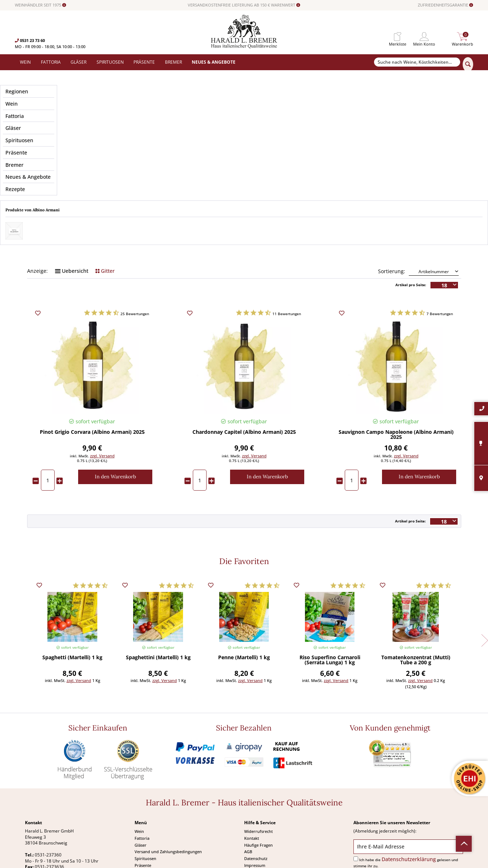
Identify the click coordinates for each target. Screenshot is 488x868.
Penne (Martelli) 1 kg (244, 573)
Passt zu (244, 152)
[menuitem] (398, 37)
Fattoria (142, 754)
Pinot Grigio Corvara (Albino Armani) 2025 (92, 348)
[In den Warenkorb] (115, 393)
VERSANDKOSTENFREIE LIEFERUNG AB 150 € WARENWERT (244, 5)
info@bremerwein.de (62, 789)
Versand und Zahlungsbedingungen (168, 767)
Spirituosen (145, 774)
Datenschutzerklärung (409, 774)
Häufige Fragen (258, 760)
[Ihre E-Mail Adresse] (408, 762)
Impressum (255, 781)
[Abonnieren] (408, 791)
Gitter (105, 187)
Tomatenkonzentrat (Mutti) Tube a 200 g (416, 576)
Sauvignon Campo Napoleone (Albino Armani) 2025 (396, 351)
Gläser (141, 760)
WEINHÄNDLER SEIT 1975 (41, 5)
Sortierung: (392, 187)
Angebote (144, 787)
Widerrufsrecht (258, 747)
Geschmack (396, 132)
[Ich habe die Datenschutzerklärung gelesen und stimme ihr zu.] (356, 774)
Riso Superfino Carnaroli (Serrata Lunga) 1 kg (330, 576)
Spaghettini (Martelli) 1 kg (158, 573)
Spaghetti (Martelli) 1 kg (72, 573)
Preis (92, 132)
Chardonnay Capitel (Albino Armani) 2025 (244, 348)
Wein (139, 747)
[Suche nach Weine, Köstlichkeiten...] (417, 62)
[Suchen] (468, 64)
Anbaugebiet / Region (244, 132)
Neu (138, 794)
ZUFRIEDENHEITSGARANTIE (445, 5)
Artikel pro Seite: (411, 201)
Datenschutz (256, 774)
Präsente (143, 781)
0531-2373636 (49, 782)
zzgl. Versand (102, 371)
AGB (248, 767)
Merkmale (92, 152)
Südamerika (146, 801)
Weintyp (396, 152)
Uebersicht (72, 187)
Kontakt (252, 754)
